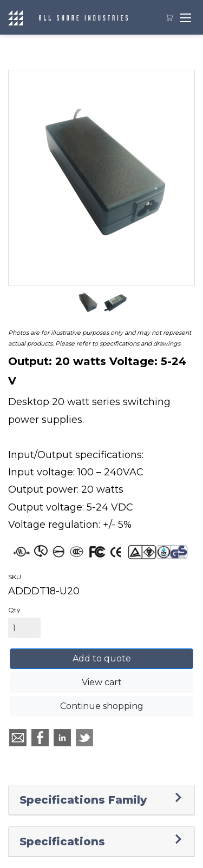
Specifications (62, 842)
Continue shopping (102, 706)
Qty (14, 610)
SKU (15, 577)
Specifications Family (83, 800)
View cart (102, 682)
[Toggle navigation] (186, 17)
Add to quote (102, 658)
